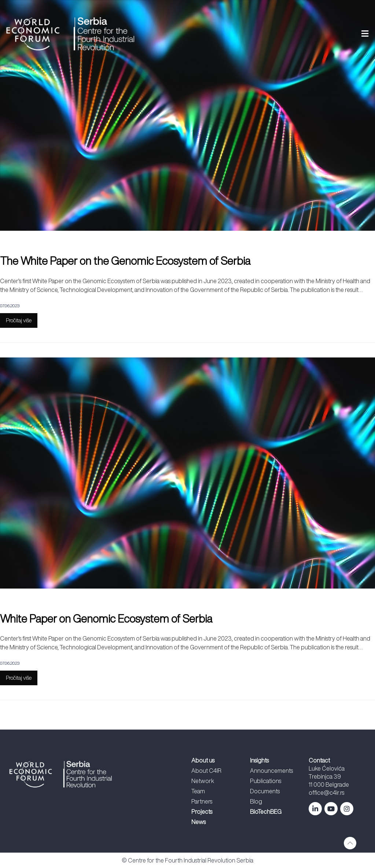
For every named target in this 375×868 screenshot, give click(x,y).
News (198, 822)
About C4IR (206, 771)
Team (198, 791)
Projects (202, 812)
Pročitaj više (19, 320)
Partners (202, 801)
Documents (265, 791)
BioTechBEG (266, 812)
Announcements (271, 771)
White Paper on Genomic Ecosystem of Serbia (106, 619)
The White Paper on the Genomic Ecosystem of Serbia (125, 261)
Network (203, 781)
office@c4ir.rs (326, 793)
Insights (259, 760)
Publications (266, 781)
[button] (262, 34)
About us (203, 760)
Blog (256, 801)
